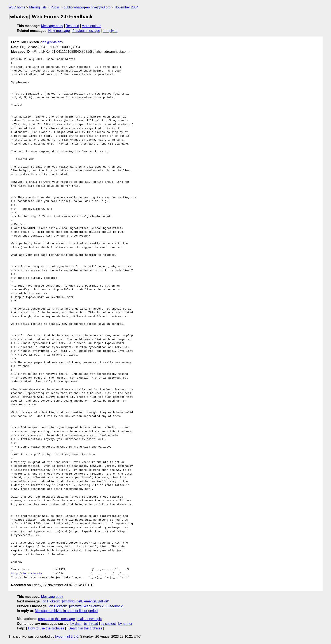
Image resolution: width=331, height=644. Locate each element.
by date (76, 624)
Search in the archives (85, 628)
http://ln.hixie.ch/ (27, 574)
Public (55, 7)
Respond (72, 26)
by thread (91, 624)
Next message (59, 31)
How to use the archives (46, 628)
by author (125, 624)
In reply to (110, 31)
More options (92, 26)
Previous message (86, 31)
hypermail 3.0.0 (67, 637)
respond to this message (56, 619)
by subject (108, 624)
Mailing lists (38, 7)
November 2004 (126, 7)
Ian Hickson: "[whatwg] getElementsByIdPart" (76, 601)
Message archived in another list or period (66, 611)
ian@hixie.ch (52, 42)
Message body (52, 26)
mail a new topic (90, 619)
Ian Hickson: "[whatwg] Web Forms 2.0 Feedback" (86, 606)
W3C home (17, 7)
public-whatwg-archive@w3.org (87, 7)
